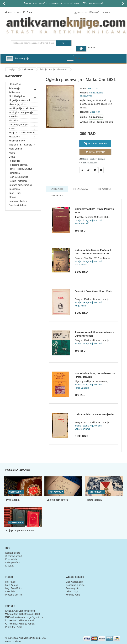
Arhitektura (14, 92)
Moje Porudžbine (14, 588)
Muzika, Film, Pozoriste (20, 145)
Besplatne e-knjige (75, 585)
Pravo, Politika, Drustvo (21, 169)
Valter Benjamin (83, 429)
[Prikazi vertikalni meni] (10, 58)
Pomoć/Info (11, 559)
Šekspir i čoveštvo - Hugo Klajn (93, 291)
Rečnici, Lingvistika (18, 177)
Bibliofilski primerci (18, 96)
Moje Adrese (12, 585)
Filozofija (13, 121)
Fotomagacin (72, 588)
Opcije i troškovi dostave (93, 159)
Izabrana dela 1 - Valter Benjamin (94, 414)
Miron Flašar (81, 265)
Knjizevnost (28, 69)
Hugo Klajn (80, 306)
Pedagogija (14, 161)
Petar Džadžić (82, 388)
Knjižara (9, 566)
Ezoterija (13, 116)
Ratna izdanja (94, 500)
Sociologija (14, 189)
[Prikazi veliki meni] (70, 58)
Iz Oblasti (57, 189)
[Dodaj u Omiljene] (95, 170)
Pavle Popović (82, 223)
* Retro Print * (16, 84)
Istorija (12, 129)
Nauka (12, 153)
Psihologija (14, 173)
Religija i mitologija (18, 181)
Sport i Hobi (15, 193)
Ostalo (12, 157)
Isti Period (57, 196)
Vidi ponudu (15, 492)
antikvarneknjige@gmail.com (30, 617)
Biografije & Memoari (19, 100)
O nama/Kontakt (13, 556)
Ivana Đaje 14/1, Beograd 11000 (24, 614)
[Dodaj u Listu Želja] (82, 170)
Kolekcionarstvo (17, 141)
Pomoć (96, 12)
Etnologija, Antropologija (21, 112)
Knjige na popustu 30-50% (20, 530)
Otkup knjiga (72, 591)
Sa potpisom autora (57, 500)
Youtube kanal (73, 595)
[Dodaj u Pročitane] (101, 170)
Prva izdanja (13, 500)
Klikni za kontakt (27, 620)
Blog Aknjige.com (75, 582)
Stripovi (13, 197)
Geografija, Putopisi (19, 125)
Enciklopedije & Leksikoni (21, 108)
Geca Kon (95, 112)
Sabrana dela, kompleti (20, 185)
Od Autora (104, 189)
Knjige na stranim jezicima (22, 133)
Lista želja (10, 591)
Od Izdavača (80, 189)
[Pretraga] (64, 43)
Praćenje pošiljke (14, 595)
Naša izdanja (15, 149)
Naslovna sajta (13, 553)
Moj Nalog (10, 582)
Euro (106, 12)
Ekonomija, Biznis (18, 104)
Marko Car (93, 88)
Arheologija (14, 88)
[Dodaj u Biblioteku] (88, 170)
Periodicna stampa (18, 165)
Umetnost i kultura (18, 201)
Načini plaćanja (90, 162)
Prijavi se (82, 13)
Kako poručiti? (13, 562)
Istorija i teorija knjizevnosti (54, 69)
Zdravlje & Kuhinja (18, 205)
